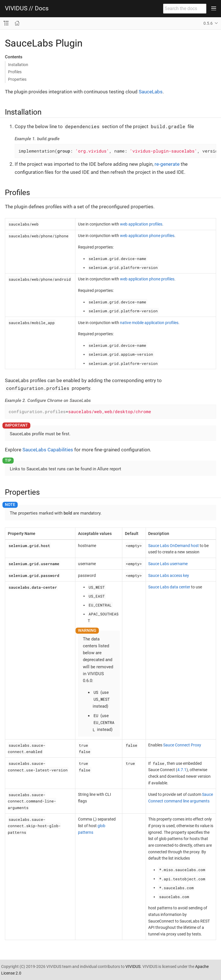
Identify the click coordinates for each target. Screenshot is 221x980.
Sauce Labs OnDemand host (174, 546)
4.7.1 (182, 770)
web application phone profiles (147, 236)
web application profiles (141, 224)
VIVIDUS (133, 966)
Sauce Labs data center (169, 587)
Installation (18, 65)
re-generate (167, 164)
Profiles (15, 72)
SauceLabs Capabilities (48, 450)
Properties (17, 79)
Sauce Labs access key (169, 575)
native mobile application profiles (149, 323)
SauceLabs (151, 92)
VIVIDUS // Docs (27, 8)
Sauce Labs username (168, 564)
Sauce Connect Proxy (182, 745)
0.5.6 (208, 23)
